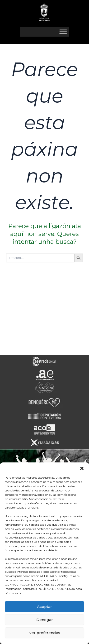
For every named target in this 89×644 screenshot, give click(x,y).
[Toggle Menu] (63, 32)
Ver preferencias (45, 633)
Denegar (45, 620)
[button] (82, 468)
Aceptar (44, 607)
